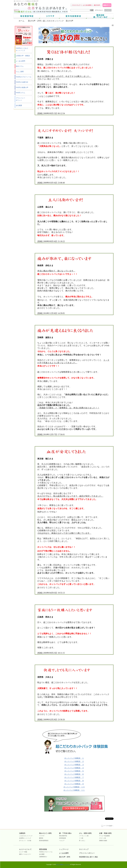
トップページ (64, 849)
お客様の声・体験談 (23, 56)
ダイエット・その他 (25, 841)
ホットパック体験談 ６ (74, 774)
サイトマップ (84, 849)
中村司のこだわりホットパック (22, 49)
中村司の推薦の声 (22, 87)
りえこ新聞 (20, 72)
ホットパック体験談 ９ (74, 784)
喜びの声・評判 (34, 21)
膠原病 (41, 838)
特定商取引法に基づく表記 (88, 857)
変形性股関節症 (44, 841)
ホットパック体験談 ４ (74, 768)
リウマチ (42, 836)
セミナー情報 (23, 852)
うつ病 (81, 838)
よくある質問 (20, 61)
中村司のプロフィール (24, 77)
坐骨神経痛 (62, 838)
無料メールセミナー (25, 854)
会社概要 (19, 105)
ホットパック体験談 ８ (74, 781)
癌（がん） (82, 841)
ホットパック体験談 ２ (74, 761)
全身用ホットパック (25, 838)
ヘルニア (62, 841)
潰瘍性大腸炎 (103, 841)
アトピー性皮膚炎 (104, 836)
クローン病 (102, 838)
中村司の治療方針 (22, 82)
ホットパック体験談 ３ (74, 765)
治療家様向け (43, 857)
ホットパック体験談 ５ (74, 771)
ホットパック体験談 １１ (74, 790)
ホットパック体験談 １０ (74, 787)
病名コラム (20, 66)
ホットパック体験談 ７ (74, 777)
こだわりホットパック (26, 836)
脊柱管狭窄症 (63, 836)
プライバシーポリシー (20, 99)
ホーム (21, 21)
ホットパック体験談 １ (74, 758)
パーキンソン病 (84, 836)
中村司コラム (20, 93)
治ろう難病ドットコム (63, 864)
